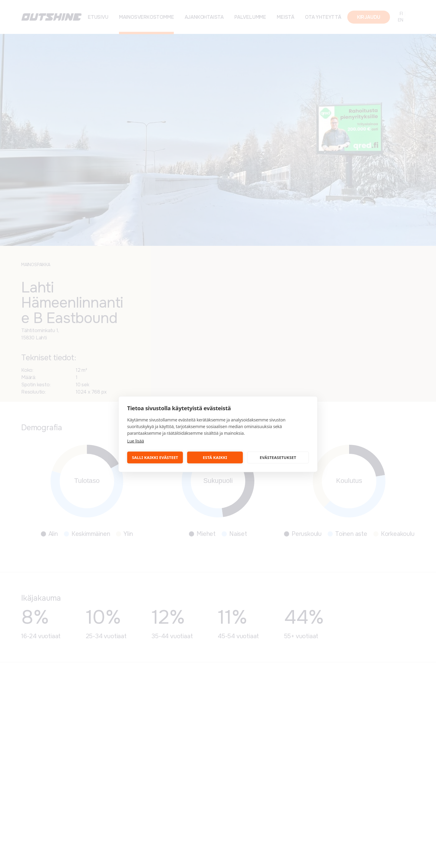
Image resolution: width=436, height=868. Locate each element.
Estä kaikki (215, 457)
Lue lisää (135, 441)
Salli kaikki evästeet (155, 457)
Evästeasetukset (278, 457)
